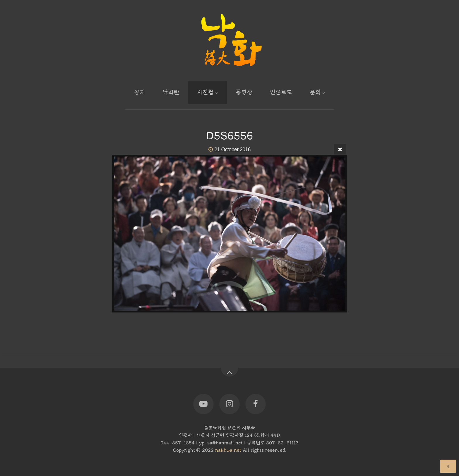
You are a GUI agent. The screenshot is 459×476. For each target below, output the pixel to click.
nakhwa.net (228, 450)
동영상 (244, 92)
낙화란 (171, 92)
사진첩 (205, 92)
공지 (140, 92)
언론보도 (281, 92)
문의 (315, 92)
